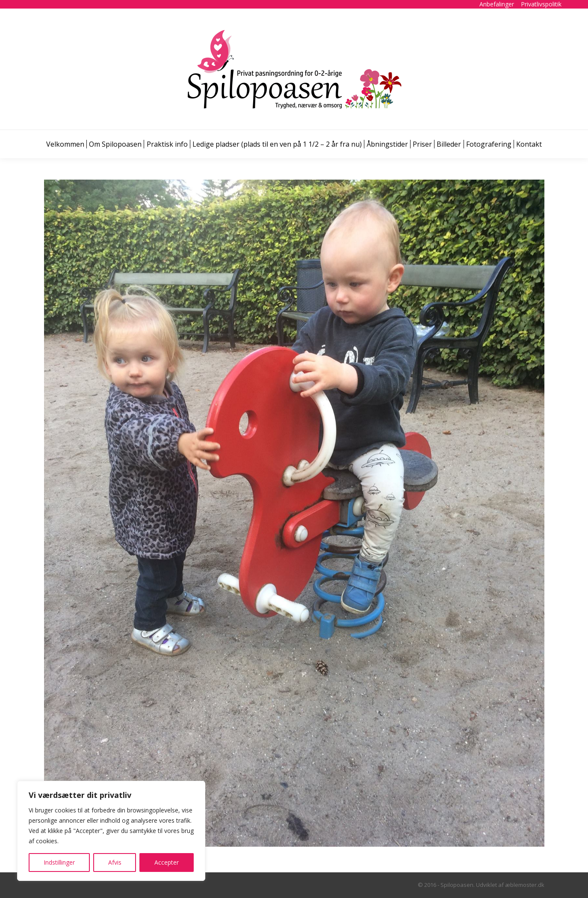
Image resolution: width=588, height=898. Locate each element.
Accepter (167, 862)
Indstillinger (59, 862)
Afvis (115, 862)
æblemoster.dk (525, 885)
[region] (111, 831)
